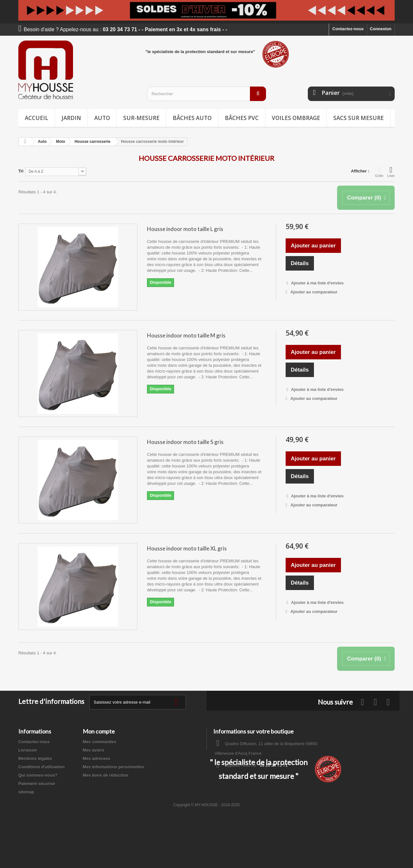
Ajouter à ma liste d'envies (317, 283)
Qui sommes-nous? (38, 775)
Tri (21, 171)
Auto (102, 118)
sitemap (26, 792)
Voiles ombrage (296, 118)
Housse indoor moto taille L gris (185, 229)
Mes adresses (96, 758)
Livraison (28, 750)
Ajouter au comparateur (314, 292)
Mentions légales (35, 758)
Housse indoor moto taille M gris (186, 335)
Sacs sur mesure (358, 118)
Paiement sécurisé (37, 784)
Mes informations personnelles (113, 767)
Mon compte (99, 731)
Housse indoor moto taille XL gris (187, 548)
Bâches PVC (242, 118)
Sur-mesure (141, 118)
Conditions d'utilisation (41, 767)
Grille (379, 172)
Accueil (37, 118)
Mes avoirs (93, 750)
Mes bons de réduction (106, 775)
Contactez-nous (348, 29)
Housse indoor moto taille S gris (185, 442)
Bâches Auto (192, 118)
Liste (391, 172)
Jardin (71, 118)
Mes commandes (100, 742)
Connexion (381, 29)
